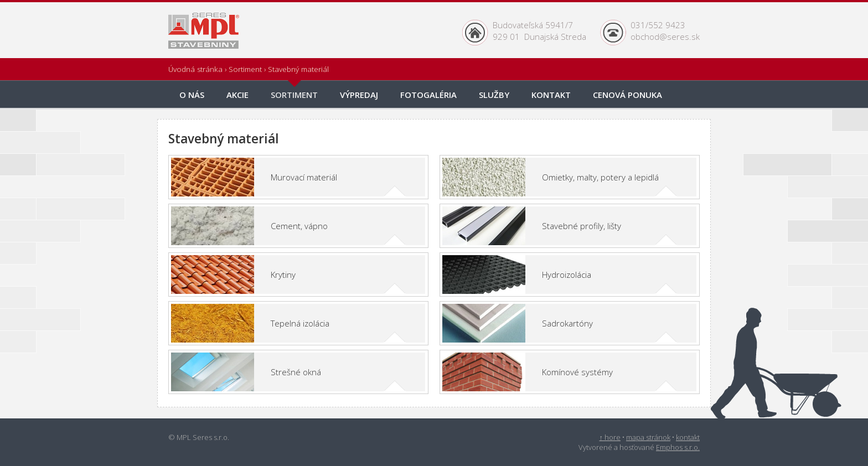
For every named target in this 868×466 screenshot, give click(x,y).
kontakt (688, 437)
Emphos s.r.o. (678, 447)
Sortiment (245, 69)
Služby (494, 95)
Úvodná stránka (195, 69)
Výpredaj (359, 95)
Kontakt (551, 95)
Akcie (237, 95)
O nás (192, 95)
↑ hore (610, 437)
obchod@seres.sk (665, 37)
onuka (627, 95)
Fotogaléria (428, 95)
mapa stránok (648, 437)
